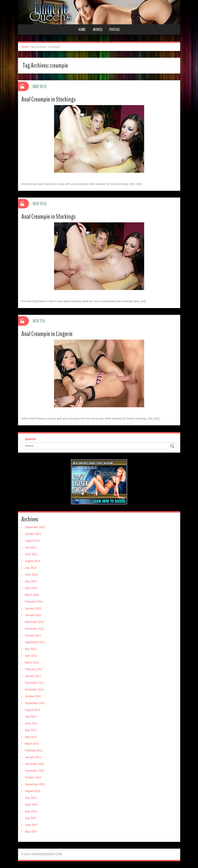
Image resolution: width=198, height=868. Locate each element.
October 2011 (33, 696)
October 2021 (33, 534)
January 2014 (33, 608)
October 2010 (33, 778)
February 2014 (34, 602)
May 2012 (31, 649)
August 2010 (33, 791)
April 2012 (31, 656)
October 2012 (33, 635)
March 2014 (32, 595)
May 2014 (31, 581)
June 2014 (31, 575)
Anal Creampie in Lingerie (47, 334)
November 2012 (35, 629)
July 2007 (31, 818)
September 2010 (35, 784)
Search (30, 439)
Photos (114, 30)
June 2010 (31, 805)
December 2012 (35, 622)
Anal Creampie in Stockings (49, 99)
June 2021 (31, 554)
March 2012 (32, 663)
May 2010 (31, 811)
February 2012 (34, 669)
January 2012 (33, 676)
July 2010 (31, 798)
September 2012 (35, 642)
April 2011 (31, 737)
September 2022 (35, 527)
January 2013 (33, 615)
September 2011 (35, 703)
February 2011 (34, 751)
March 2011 (32, 744)
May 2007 (31, 832)
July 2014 (31, 568)
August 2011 (33, 710)
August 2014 (33, 561)
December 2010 (35, 764)
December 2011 (35, 683)
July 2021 (31, 548)
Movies (98, 30)
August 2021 (33, 541)
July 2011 (31, 717)
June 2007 (31, 825)
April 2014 (31, 588)
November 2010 (35, 771)
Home (82, 30)
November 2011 (35, 690)
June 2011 (31, 723)
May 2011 (31, 730)
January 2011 (33, 757)
